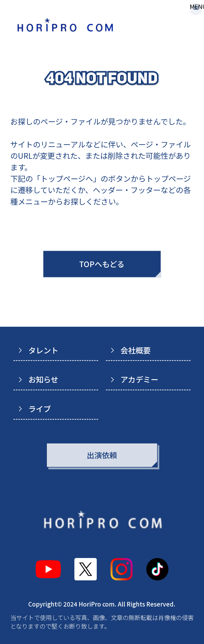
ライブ (40, 409)
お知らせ (43, 379)
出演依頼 (102, 455)
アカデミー (139, 379)
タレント (43, 350)
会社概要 (136, 350)
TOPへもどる (102, 264)
